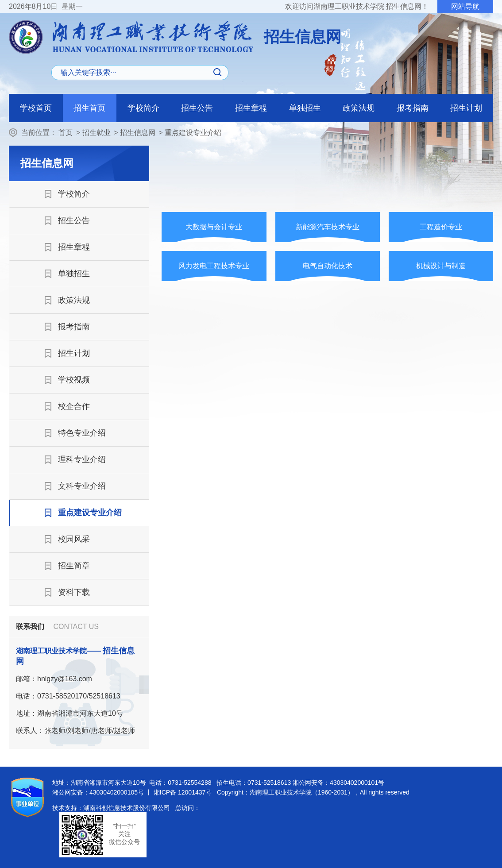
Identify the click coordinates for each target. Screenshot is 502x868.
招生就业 (97, 133)
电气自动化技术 (328, 266)
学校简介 (143, 108)
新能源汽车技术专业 (328, 227)
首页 (66, 133)
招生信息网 (138, 133)
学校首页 (36, 108)
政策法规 (359, 108)
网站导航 (465, 6)
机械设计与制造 (441, 266)
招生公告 (197, 108)
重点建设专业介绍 (193, 133)
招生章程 (251, 108)
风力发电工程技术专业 (214, 266)
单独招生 (305, 108)
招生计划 (466, 108)
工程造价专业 (441, 227)
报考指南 (413, 108)
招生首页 (89, 108)
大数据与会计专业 (214, 227)
